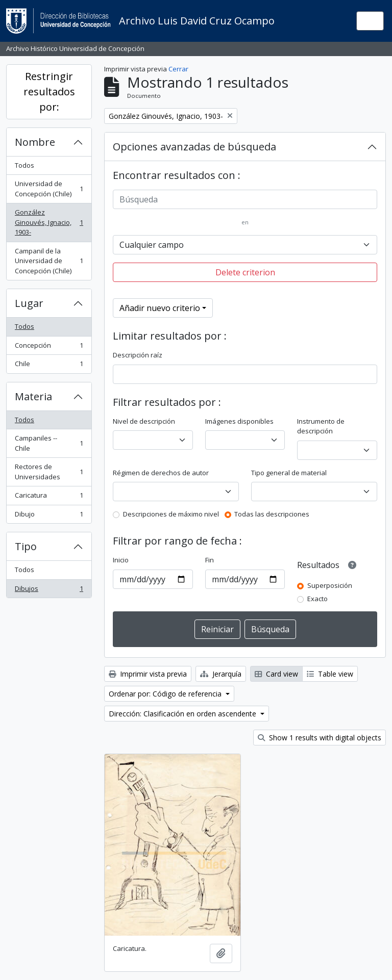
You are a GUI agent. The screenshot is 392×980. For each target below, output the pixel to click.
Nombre (35, 142)
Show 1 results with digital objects (320, 738)
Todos (24, 165)
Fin (210, 560)
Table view (330, 674)
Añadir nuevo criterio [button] (160, 308)
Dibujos (49, 591)
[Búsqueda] (245, 199)
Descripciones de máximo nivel (171, 514)
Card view (276, 674)
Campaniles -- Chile (49, 443)
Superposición (330, 585)
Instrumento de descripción (321, 426)
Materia (33, 396)
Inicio (121, 560)
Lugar (29, 303)
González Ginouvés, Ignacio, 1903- (49, 222)
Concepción (49, 347)
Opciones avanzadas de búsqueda (194, 147)
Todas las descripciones (272, 514)
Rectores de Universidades (49, 472)
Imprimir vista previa (148, 674)
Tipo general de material (289, 473)
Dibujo (49, 516)
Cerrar (178, 69)
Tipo (26, 546)
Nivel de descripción (144, 421)
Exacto (317, 599)
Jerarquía (221, 674)
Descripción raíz (138, 355)
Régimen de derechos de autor (161, 473)
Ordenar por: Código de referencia (166, 694)
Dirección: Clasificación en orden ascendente (183, 714)
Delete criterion (245, 272)
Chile (49, 366)
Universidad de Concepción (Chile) (49, 189)
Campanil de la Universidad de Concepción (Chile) (49, 261)
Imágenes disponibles (239, 421)
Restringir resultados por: (49, 92)
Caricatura (49, 497)
